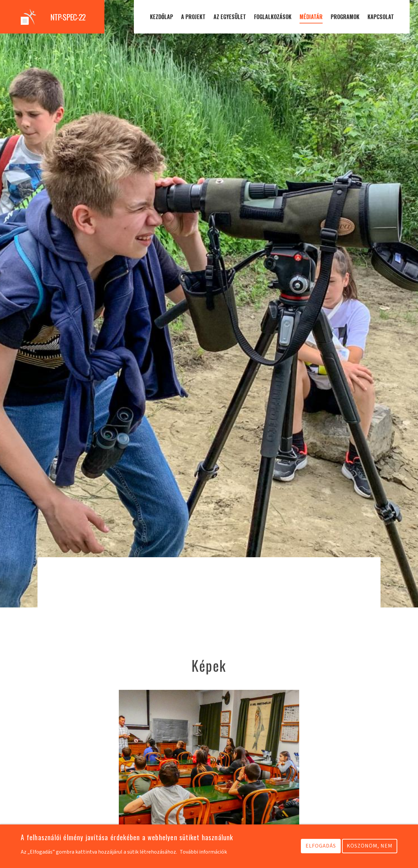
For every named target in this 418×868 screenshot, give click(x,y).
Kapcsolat (381, 17)
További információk (203, 853)
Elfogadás (321, 846)
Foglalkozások (273, 17)
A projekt (193, 17)
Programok (345, 17)
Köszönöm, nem (370, 846)
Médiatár (311, 17)
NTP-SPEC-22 (68, 17)
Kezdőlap (161, 17)
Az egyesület (230, 17)
